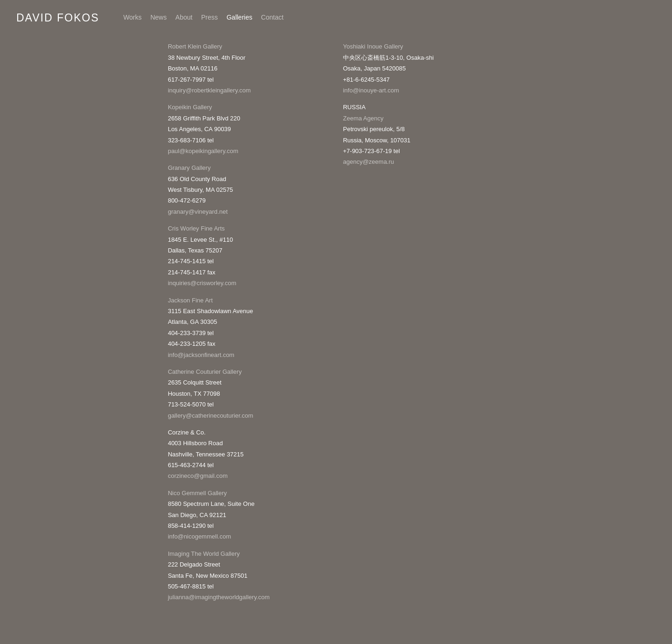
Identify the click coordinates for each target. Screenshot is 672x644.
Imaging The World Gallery (204, 554)
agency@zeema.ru (369, 162)
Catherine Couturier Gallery (205, 372)
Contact (272, 17)
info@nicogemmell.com (199, 536)
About (184, 17)
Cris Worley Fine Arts (196, 228)
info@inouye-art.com (371, 90)
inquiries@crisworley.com (202, 283)
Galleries (239, 17)
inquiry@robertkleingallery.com (210, 90)
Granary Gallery (189, 168)
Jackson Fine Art (190, 300)
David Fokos (58, 18)
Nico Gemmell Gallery (197, 493)
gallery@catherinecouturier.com (211, 416)
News (158, 17)
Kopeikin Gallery (190, 107)
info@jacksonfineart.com (201, 355)
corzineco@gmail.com (198, 476)
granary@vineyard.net (198, 212)
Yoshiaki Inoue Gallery (373, 46)
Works (132, 17)
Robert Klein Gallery (195, 46)
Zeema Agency (363, 118)
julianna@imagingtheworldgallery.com (219, 597)
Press (210, 17)
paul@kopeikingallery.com (203, 151)
